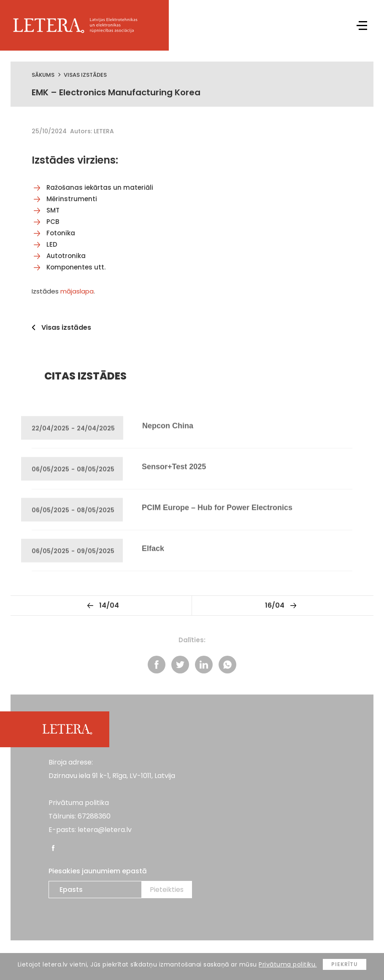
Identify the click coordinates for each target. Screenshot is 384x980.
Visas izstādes (85, 75)
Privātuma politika (79, 803)
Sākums (43, 75)
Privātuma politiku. (288, 964)
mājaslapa (77, 291)
